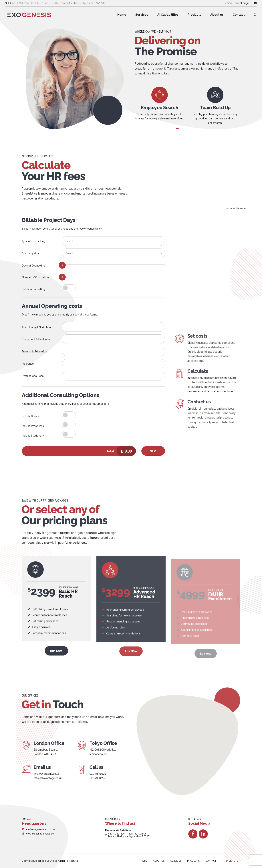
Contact (239, 15)
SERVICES (176, 861)
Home (122, 15)
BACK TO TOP (233, 861)
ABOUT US (159, 861)
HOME (144, 861)
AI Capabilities (168, 15)
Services (142, 15)
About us (217, 15)
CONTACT (211, 861)
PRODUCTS (193, 861)
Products (194, 15)
